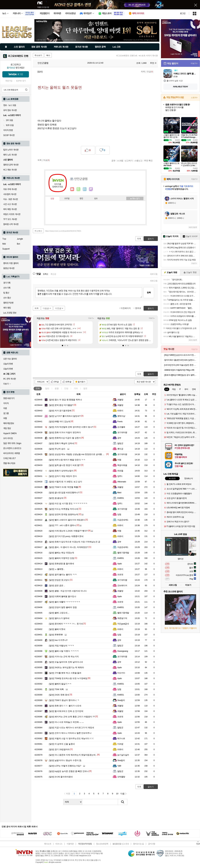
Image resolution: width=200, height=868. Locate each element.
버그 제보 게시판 (10, 170)
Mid (4, 244)
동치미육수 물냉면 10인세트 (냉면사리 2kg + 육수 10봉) (181, 360)
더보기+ (91, 318)
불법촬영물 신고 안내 (121, 844)
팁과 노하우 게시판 (11, 150)
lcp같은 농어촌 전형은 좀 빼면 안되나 (69, 771)
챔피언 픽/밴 (8, 303)
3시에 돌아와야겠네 (61, 777)
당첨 (119, 514)
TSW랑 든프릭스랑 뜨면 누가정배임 (68, 678)
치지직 (6, 403)
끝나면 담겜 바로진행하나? (64, 493)
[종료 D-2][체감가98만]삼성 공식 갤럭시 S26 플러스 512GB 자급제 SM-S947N (181, 375)
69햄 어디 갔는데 (60, 422)
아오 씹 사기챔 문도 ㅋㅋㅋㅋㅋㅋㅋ (68, 503)
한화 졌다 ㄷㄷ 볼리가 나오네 (65, 706)
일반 (47, 388)
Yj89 (119, 766)
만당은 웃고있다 (59, 580)
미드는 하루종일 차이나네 (64, 509)
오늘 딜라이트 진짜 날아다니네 (66, 662)
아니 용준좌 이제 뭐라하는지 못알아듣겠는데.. (73, 755)
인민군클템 (41, 63)
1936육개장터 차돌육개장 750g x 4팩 (179, 370)
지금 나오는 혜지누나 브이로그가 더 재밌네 (71, 728)
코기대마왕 (122, 432)
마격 (91, 189)
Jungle (20, 239)
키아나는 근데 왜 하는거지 (64, 657)
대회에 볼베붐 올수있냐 (62, 596)
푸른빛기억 (122, 618)
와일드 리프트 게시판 (12, 214)
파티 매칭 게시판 (10, 209)
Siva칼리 (121, 700)
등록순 (46, 274)
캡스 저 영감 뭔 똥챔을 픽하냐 (65, 400)
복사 (48, 55)
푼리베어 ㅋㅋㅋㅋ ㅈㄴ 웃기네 (66, 624)
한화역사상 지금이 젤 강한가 (65, 438)
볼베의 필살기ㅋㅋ (60, 684)
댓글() (150, 72)
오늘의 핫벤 (8, 364)
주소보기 (38, 55)
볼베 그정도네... (59, 613)
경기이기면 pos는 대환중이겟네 (66, 536)
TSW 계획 (56, 689)
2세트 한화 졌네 (59, 695)
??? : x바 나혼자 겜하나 (62, 525)
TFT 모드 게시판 (10, 219)
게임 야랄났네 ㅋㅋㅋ (61, 646)
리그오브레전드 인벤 (18, 56)
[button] (62, 346)
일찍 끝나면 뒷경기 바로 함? (65, 465)
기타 (76, 388)
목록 (143, 72)
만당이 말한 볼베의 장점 (63, 607)
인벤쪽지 (72, 189)
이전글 (58, 308)
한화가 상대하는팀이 (61, 471)
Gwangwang (123, 651)
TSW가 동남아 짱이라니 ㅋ (64, 700)
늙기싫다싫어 (123, 755)
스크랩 (120, 161)
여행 (5, 418)
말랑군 (120, 443)
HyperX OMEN (10, 433)
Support (6, 249)
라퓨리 (120, 411)
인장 (52, 199)
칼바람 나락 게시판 (11, 224)
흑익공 (120, 449)
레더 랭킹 (7, 308)
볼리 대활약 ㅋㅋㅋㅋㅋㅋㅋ (65, 602)
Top (4, 239)
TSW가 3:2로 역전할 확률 (63, 487)
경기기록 (7, 283)
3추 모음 (8, 120)
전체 (38, 388)
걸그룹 (6, 413)
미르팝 (120, 744)
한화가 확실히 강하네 (61, 443)
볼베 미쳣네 (57, 629)
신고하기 (129, 161)
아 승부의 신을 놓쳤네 (62, 744)
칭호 (96, 199)
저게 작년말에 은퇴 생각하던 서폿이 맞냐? (71, 427)
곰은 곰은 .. (57, 585)
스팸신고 (138, 161)
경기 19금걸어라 (59, 749)
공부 (119, 438)
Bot (18, 244)
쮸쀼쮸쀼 (56, 635)
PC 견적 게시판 (10, 379)
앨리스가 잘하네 (59, 618)
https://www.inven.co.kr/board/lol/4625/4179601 (63, 231)
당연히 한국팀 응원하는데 (64, 514)
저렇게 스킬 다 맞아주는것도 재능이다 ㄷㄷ (71, 738)
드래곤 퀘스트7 (9, 458)
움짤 (57, 388)
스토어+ (194, 98)
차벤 (5, 408)
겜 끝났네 (56, 498)
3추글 (56, 382)
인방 (66, 388)
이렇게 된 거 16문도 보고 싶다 (65, 482)
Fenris (120, 422)
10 (117, 794)
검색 (26, 90)
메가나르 (121, 738)
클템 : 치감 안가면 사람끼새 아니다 (68, 591)
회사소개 (48, 844)
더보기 (85, 189)
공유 (113, 161)
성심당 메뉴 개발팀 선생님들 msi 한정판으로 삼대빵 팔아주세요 (81, 454)
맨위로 (138, 308)
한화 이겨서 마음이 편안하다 (65, 432)
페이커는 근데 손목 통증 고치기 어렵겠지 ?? (72, 717)
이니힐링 (78, 189)
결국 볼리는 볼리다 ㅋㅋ (63, 575)
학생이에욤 (122, 465)
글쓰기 (151, 374)
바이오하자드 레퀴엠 (12, 453)
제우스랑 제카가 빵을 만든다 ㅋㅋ (67, 460)
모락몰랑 (121, 777)
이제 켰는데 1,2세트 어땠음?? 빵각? (68, 531)
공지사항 (152, 844)
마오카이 (121, 673)
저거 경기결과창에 (60, 411)
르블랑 (120, 400)
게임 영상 (7, 428)
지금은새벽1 (123, 520)
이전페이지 (126, 308)
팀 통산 (6, 293)
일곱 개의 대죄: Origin (12, 443)
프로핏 (120, 575)
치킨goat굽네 (123, 624)
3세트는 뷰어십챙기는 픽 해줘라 (66, 667)
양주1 (120, 476)
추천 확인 (148, 161)
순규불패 (121, 427)
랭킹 (81, 199)
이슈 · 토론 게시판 (11, 199)
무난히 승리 (57, 449)
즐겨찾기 (82, 382)
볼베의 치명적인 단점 (61, 558)
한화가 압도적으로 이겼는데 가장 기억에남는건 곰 (75, 542)
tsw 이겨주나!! (58, 640)
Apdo (120, 564)
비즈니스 (59, 844)
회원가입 (9, 81)
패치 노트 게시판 (10, 155)
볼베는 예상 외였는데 (61, 553)
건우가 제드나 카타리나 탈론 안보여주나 (70, 733)
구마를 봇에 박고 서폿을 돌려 (65, 673)
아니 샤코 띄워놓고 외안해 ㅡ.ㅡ (66, 722)
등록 (149, 293)
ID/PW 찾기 (21, 81)
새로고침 (154, 274)
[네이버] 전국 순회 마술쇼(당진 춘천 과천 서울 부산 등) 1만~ (181, 365)
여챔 (119, 460)
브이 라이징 (8, 438)
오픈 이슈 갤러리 (10, 359)
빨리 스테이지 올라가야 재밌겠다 (67, 520)
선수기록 (7, 288)
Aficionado (122, 482)
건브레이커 (122, 585)
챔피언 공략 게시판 (11, 165)
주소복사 (38, 231)
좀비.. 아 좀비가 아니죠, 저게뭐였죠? (69, 547)
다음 (122, 794)
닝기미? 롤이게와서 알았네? (65, 416)
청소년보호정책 (102, 844)
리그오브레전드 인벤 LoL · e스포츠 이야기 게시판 (137, 56)
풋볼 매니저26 (9, 463)
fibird (119, 493)
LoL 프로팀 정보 (10, 313)
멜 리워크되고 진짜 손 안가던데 (66, 711)
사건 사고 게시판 (10, 204)
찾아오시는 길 (138, 844)
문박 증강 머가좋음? (61, 405)
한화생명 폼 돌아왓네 (61, 564)
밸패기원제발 (123, 553)
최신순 (53, 274)
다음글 (46, 308)
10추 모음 (8, 125)
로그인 (183, 13)
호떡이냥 (121, 416)
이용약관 (70, 844)
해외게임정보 (9, 423)
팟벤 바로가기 (9, 398)
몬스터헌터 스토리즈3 (12, 448)
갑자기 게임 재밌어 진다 (63, 476)
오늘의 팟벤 (8, 369)
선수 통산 (7, 298)
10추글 (69, 382)
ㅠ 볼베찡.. (57, 569)
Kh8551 (121, 498)
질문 (85, 388)
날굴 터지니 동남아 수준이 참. (65, 760)
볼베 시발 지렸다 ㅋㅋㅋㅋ (64, 651)
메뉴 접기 (135, 198)
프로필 (67, 199)
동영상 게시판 (9, 268)
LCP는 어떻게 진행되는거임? (65, 766)
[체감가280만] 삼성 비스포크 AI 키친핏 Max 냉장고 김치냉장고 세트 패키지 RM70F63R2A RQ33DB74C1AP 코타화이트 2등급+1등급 (181, 355)
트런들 (120, 471)
